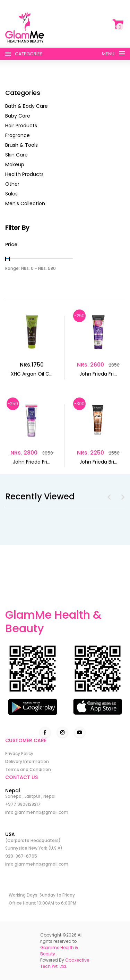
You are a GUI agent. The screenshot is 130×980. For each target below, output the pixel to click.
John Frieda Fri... (98, 374)
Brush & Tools (21, 145)
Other (12, 184)
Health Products (24, 174)
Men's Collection (25, 203)
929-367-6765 (21, 856)
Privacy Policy (19, 753)
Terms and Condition (28, 769)
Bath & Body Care (27, 106)
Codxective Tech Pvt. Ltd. (65, 963)
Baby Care (18, 116)
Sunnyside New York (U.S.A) (34, 848)
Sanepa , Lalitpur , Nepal (30, 796)
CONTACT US (21, 777)
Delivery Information (27, 761)
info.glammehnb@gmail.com (37, 812)
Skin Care (16, 155)
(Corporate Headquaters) (33, 840)
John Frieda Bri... (98, 462)
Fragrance (18, 135)
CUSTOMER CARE (26, 740)
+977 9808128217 (23, 804)
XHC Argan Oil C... (32, 374)
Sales (11, 194)
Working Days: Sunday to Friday (42, 895)
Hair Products (21, 126)
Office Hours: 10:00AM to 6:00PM (42, 903)
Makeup (15, 164)
